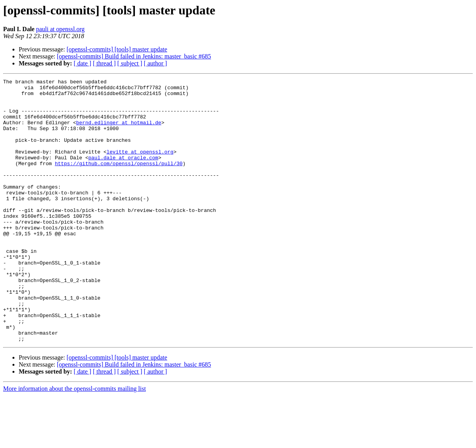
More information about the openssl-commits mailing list (74, 441)
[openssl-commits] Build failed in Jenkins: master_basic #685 (134, 56)
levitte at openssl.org (140, 167)
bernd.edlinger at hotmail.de (119, 132)
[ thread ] (104, 63)
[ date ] (82, 63)
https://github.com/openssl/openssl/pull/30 (119, 181)
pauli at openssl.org (60, 29)
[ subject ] (130, 63)
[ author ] (156, 63)
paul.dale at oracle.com (123, 174)
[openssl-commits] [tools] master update (117, 49)
